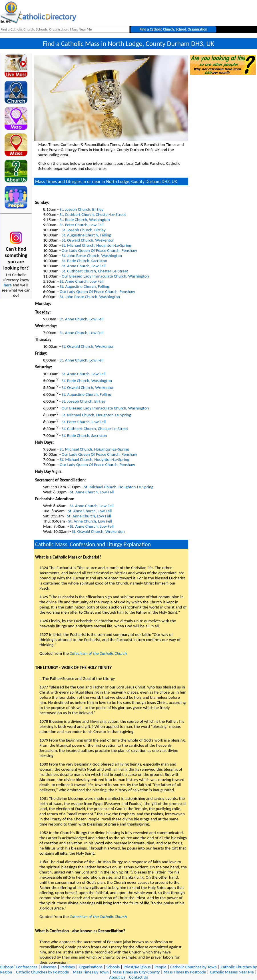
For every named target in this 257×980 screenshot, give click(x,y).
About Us (117, 977)
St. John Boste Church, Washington (92, 256)
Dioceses (49, 967)
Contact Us (138, 977)
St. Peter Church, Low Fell (81, 225)
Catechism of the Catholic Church (98, 653)
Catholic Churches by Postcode (43, 972)
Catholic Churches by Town (193, 967)
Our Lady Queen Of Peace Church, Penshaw (99, 250)
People (160, 967)
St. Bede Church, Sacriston (84, 261)
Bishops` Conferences (19, 967)
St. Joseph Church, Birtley (81, 209)
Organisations (91, 967)
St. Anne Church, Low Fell (84, 266)
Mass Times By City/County (136, 972)
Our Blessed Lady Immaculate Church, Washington (105, 276)
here (8, 285)
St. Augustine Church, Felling (86, 235)
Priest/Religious (137, 967)
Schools (113, 967)
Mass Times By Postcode (185, 972)
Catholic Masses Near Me (232, 972)
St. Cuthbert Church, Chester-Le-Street (93, 214)
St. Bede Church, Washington (85, 220)
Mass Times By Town (91, 972)
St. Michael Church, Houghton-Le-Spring (96, 245)
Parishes (68, 967)
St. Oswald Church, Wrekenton (88, 240)
